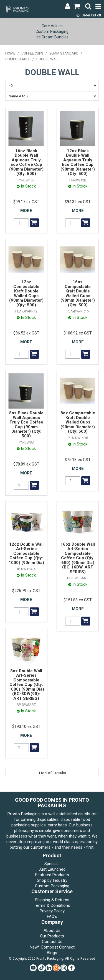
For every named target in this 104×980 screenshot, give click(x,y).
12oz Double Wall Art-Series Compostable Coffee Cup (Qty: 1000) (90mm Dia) (26, 553)
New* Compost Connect (52, 947)
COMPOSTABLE (18, 59)
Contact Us (52, 942)
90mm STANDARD (64, 53)
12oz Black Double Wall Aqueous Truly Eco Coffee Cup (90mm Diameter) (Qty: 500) (78, 162)
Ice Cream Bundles (52, 37)
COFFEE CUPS (32, 53)
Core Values (52, 26)
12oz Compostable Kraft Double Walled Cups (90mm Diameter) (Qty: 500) (26, 293)
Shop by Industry (52, 880)
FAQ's (52, 917)
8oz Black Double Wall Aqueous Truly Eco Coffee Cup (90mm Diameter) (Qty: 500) (26, 424)
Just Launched (52, 869)
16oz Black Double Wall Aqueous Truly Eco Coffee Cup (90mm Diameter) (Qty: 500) (26, 162)
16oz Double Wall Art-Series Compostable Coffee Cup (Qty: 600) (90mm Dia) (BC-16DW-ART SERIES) (78, 558)
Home (10, 53)
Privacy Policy (52, 911)
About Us (52, 930)
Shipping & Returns (52, 900)
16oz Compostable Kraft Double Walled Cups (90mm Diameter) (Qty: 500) (78, 293)
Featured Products (52, 875)
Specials (52, 864)
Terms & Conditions (52, 905)
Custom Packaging (52, 31)
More (26, 211)
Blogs (52, 953)
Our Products (52, 936)
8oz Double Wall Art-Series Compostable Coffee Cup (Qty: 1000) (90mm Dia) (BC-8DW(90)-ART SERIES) (26, 685)
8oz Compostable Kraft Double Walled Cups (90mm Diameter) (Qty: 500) (78, 422)
